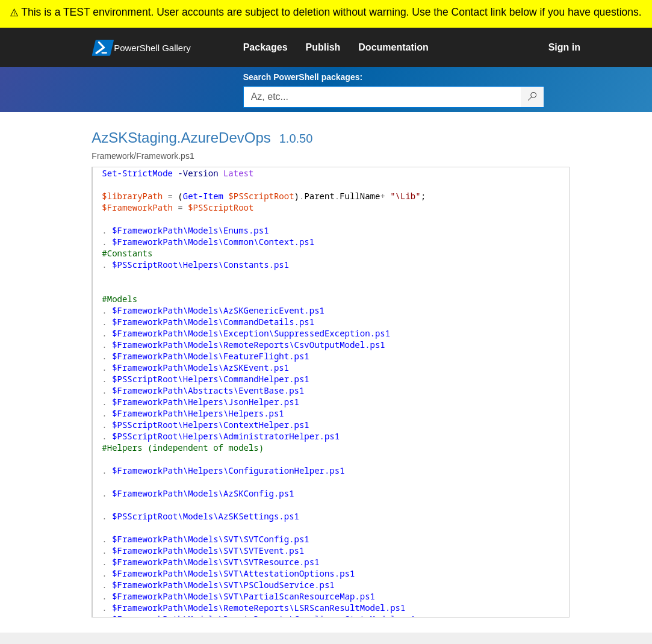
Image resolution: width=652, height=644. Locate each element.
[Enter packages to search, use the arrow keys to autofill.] (382, 97)
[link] (275, 48)
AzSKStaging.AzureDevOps (181, 138)
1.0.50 (296, 138)
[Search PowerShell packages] (532, 97)
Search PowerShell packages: (303, 77)
